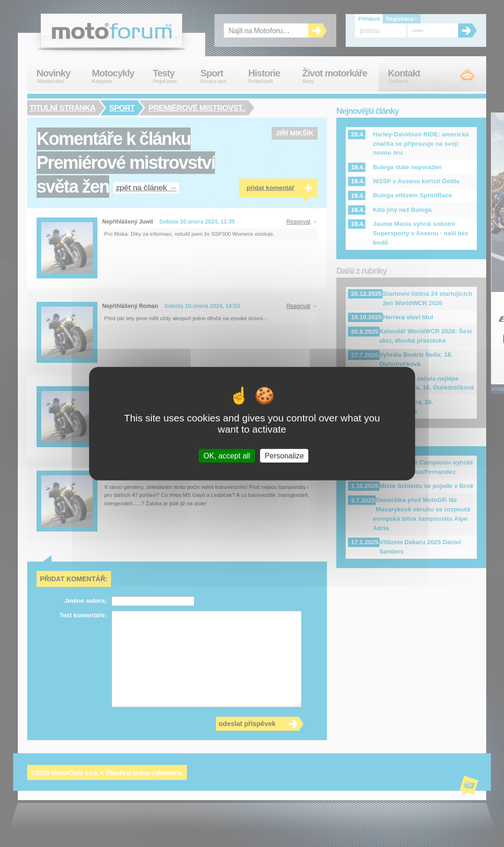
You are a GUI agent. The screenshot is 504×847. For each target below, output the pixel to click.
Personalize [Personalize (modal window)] (284, 456)
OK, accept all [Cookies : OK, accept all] (227, 456)
